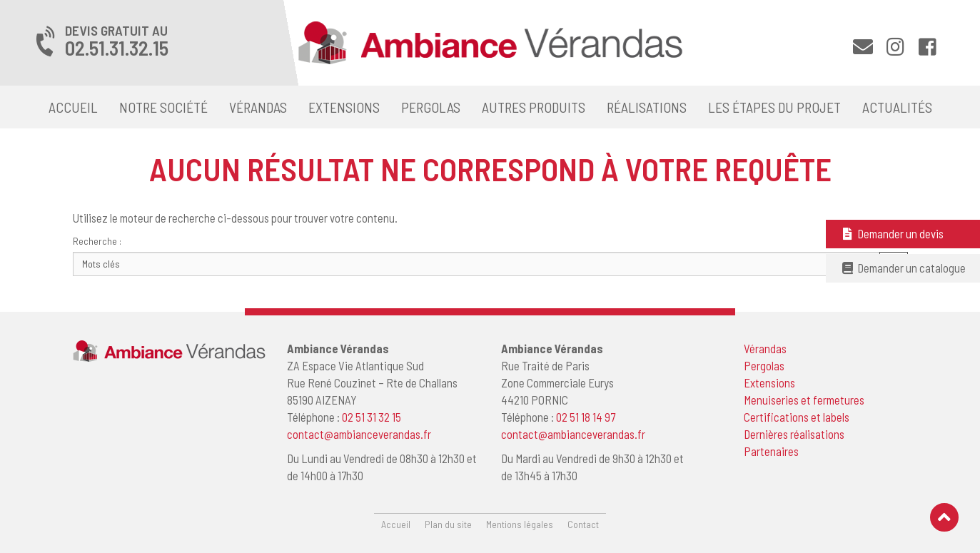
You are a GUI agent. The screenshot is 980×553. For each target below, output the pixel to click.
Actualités (897, 107)
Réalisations (647, 107)
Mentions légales (520, 524)
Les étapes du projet (774, 107)
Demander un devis (892, 233)
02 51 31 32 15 (372, 417)
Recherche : (97, 241)
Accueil (73, 107)
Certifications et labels (797, 417)
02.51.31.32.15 (117, 48)
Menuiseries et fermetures (804, 400)
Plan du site (448, 524)
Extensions (344, 107)
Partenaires (771, 451)
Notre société (163, 107)
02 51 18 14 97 (586, 417)
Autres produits (534, 107)
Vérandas (258, 107)
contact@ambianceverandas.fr (359, 434)
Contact (583, 524)
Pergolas (431, 107)
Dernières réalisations (794, 434)
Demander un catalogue (903, 268)
